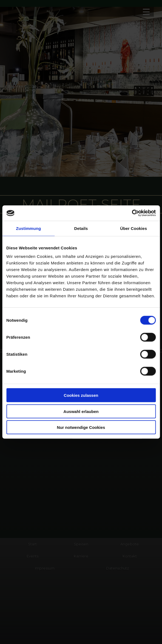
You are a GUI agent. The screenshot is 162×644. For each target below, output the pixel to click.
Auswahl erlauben (81, 411)
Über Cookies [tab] (133, 228)
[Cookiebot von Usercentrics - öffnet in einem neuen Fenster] (132, 213)
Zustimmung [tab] (28, 228)
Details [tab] (81, 228)
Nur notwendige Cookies (81, 427)
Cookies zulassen (81, 395)
